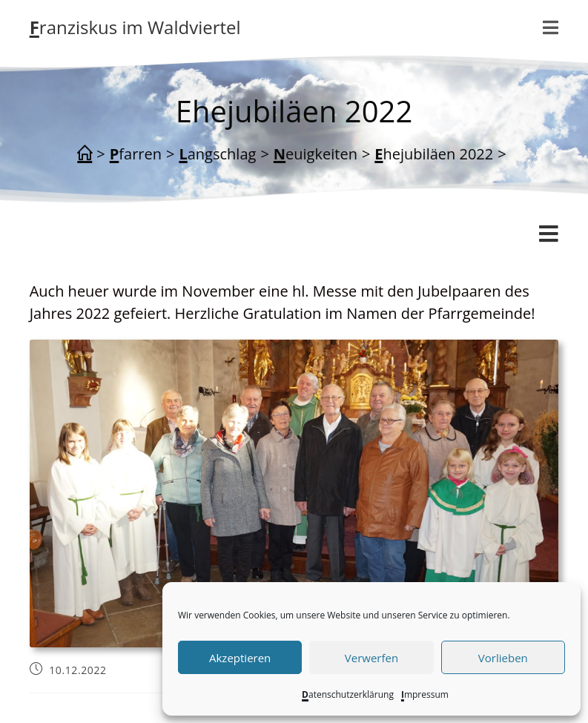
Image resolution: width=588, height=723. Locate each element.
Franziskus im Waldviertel (135, 27)
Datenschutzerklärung (348, 694)
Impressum (425, 694)
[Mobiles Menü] (551, 27)
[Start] (85, 154)
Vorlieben (503, 658)
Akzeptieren (240, 658)
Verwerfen (371, 658)
